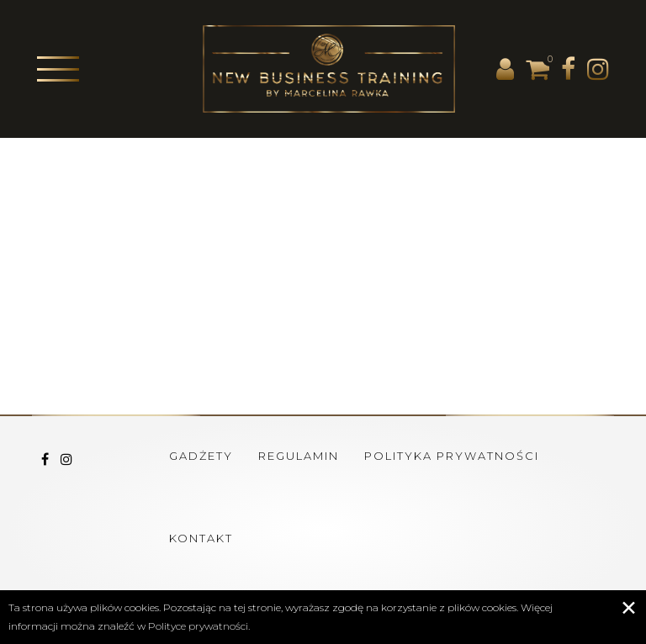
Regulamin (299, 456)
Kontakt (201, 538)
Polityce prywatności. (199, 626)
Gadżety (201, 456)
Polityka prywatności (452, 456)
